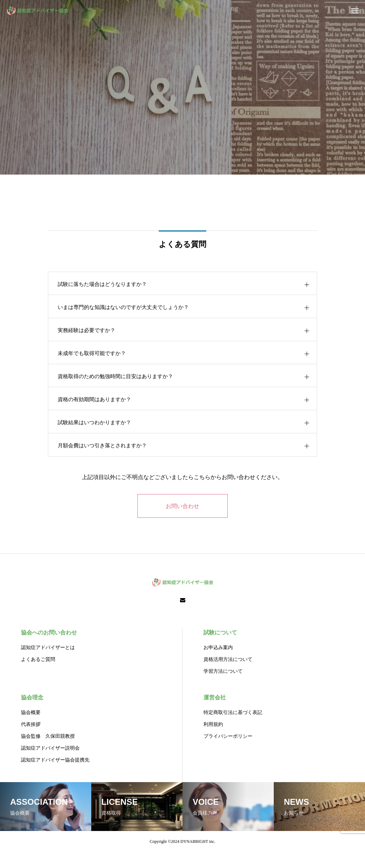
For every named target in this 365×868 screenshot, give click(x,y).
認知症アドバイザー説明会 (50, 764)
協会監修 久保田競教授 (48, 752)
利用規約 (213, 740)
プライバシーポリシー (228, 752)
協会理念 (32, 713)
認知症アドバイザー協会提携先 (55, 776)
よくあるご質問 (38, 675)
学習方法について (223, 687)
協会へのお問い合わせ (49, 649)
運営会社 (215, 713)
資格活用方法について (228, 675)
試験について (220, 649)
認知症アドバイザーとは (48, 664)
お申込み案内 (218, 664)
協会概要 (31, 729)
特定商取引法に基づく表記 (233, 729)
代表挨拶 (31, 740)
